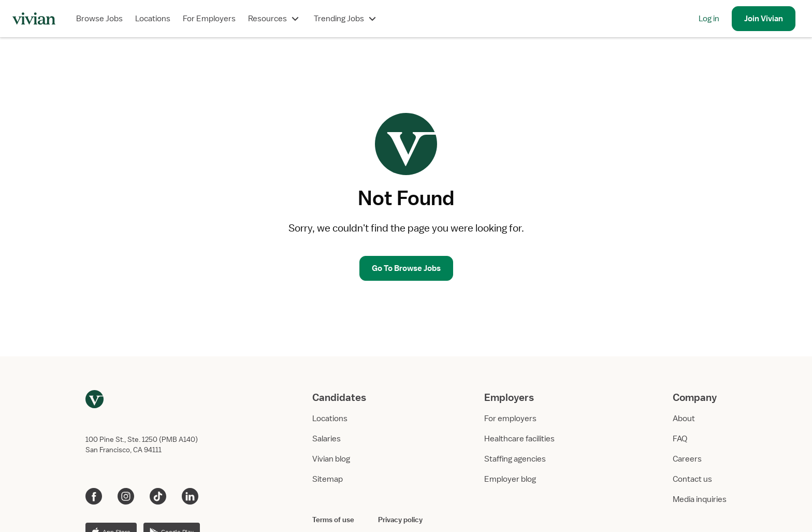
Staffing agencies (515, 459)
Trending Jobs (346, 19)
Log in (709, 19)
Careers (687, 459)
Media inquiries (700, 499)
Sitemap (328, 479)
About (684, 419)
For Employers (209, 19)
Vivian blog (331, 459)
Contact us (692, 479)
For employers (510, 419)
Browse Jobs (99, 19)
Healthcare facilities (519, 439)
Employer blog (510, 479)
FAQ (680, 439)
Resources (275, 19)
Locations (153, 19)
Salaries (327, 439)
